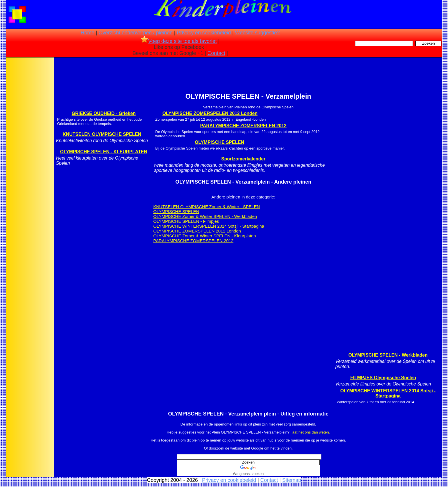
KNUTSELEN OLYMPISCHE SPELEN (102, 134)
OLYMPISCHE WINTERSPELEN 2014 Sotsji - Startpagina (209, 226)
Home (87, 33)
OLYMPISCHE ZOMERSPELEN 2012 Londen (210, 113)
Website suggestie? (258, 33)
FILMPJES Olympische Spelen (383, 378)
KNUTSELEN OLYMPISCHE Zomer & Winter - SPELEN (207, 207)
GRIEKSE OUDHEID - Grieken (104, 113)
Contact (216, 53)
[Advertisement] (29, 149)
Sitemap (292, 480)
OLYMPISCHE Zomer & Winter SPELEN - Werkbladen (205, 216)
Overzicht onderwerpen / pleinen (136, 33)
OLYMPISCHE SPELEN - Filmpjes (186, 221)
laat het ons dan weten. (311, 432)
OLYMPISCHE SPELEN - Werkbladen (388, 355)
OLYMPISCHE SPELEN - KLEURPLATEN (104, 152)
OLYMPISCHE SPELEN (220, 142)
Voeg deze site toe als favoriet (179, 41)
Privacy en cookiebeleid (204, 33)
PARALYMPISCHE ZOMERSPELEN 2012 (243, 126)
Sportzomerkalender (243, 159)
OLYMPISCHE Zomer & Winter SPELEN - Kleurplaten (205, 236)
